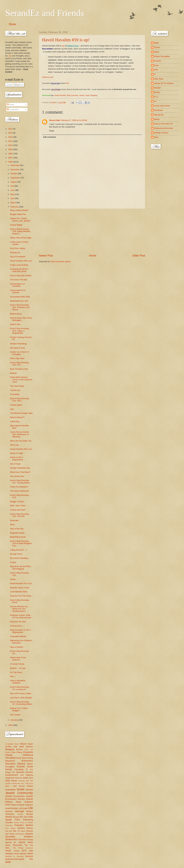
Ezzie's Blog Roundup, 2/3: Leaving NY (20, 688)
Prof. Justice (11, 828)
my (10, 56)
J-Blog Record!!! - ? (18, 550)
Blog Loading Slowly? (19, 210)
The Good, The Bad (18, 280)
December (15, 165)
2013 (11, 133)
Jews (18, 802)
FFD (156, 70)
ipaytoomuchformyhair (15, 859)
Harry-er (18, 778)
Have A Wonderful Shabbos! (18, 682)
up (63, 46)
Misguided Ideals (17, 533)
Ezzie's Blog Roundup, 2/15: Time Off (20, 515)
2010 (11, 145)
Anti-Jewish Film (17, 476)
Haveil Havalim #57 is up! (21, 583)
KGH (8, 805)
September (15, 178)
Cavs (13, 752)
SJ (19, 831)
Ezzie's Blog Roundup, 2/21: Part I (20, 400)
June (13, 190)
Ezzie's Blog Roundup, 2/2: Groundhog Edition (21, 703)
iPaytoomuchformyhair (164, 128)
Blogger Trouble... (18, 502)
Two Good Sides (17, 386)
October (14, 174)
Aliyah (30, 744)
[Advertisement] (92, 231)
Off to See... (15, 445)
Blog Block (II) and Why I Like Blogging (21, 567)
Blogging (94, 95)
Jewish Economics (15, 796)
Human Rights (16, 225)
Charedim (28, 752)
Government (12, 775)
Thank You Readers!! (19, 487)
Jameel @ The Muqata (164, 83)
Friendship (19, 769)
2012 (11, 137)
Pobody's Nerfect (24, 825)
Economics (27, 761)
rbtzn (156, 137)
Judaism (29, 802)
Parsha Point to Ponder (23, 823)
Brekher (13, 373)
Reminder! (14, 520)
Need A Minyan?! (17, 417)
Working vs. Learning (14, 856)
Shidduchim (11, 839)
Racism (30, 828)
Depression (10, 761)
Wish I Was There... (18, 506)
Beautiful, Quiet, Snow (20, 588)
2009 (11, 149)
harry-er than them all (163, 124)
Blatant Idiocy (16, 314)
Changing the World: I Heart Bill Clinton (19, 270)
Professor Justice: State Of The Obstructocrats (21, 616)
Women (23, 854)
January (14, 720)
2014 (11, 129)
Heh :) (13, 676)
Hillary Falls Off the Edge (21, 238)
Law (25, 808)
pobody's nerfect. (161, 133)
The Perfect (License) (23, 848)
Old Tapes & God (17, 348)
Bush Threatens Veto (19, 369)
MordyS (30, 814)
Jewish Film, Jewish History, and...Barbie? (20, 220)
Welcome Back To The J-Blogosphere (21, 631)
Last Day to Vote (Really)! (21, 698)
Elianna (21, 764)
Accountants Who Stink (20, 297)
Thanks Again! (16, 405)
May (13, 194)
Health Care (28, 778)
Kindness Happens (25, 805)
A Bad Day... (15, 422)
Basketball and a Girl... (20, 301)
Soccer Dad (55, 120)
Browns (19, 749)
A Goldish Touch (12, 744)
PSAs (17, 820)
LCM (20, 808)
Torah (8, 851)
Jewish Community (19, 793)
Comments (13, 109)
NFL (22, 817)
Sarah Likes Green (162, 106)
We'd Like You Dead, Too (21, 441)
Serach (29, 834)
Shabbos (28, 836)
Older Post (139, 256)
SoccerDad (47, 49)
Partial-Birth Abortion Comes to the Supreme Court (21, 380)
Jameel (29, 790)
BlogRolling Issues (18, 537)
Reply (52, 131)
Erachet (21, 766)
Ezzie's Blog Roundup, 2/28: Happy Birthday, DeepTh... (20, 231)
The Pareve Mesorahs (20, 491)
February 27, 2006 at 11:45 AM (74, 120)
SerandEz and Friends (45, 13)
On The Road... (17, 672)
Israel (87, 95)
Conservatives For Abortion (18, 291)
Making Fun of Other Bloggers (19, 709)
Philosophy (9, 825)
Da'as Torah (21, 758)
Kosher (14, 808)
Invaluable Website (18, 636)
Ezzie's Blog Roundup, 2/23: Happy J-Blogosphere (20, 331)
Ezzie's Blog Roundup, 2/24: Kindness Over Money (20, 307)
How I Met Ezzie (27, 784)
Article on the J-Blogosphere (17, 458)
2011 (11, 141)
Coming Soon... (17, 626)
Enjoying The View (18, 622)
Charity (9, 755)
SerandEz (10, 836)
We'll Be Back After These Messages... (21, 319)
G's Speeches (18, 772)
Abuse (23, 744)
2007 (11, 158)
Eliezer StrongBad (162, 56)
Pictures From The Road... (21, 596)
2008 (11, 154)
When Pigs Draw (17, 358)
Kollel (8, 808)
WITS (24, 851)
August (14, 182)
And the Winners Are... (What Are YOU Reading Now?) (20, 609)
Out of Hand (15, 464)
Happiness (10, 778)
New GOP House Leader (21, 693)
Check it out (47, 77)
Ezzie (30, 766)
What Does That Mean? (20, 472)
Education (10, 764)
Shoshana (22, 839)
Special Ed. (11, 842)
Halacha (29, 775)
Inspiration (11, 790)
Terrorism (17, 845)
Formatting (15, 394)
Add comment (49, 137)
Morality (20, 814)
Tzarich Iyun (15, 390)
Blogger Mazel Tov (18, 214)
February (15, 207)
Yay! (12, 409)
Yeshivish (29, 856)
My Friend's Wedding (19, 558)
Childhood (28, 755)
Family (9, 769)
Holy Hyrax (11, 781)
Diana (157, 52)
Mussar (16, 817)
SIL (15, 831)
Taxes (8, 845)
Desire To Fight (16, 453)
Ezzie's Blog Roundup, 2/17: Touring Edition (20, 481)
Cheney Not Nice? (18, 510)
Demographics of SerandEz (17, 285)
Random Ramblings (18, 344)
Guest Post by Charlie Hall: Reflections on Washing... (19, 434)
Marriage (20, 811)
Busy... (13, 524)
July (12, 186)
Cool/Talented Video (19, 592)
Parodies (9, 822)
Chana (19, 752)
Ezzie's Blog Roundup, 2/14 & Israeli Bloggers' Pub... (21, 543)
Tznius (16, 851)
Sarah (23, 831)
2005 (11, 725)
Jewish (82, 95)
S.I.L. (156, 97)
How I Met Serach (15, 786)
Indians (30, 786)
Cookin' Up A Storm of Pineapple (19, 353)
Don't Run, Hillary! (18, 248)
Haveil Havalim (60, 95)
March (13, 203)
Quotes (21, 828)
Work (30, 853)
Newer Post (46, 256)
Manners (9, 811)
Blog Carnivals (73, 95)
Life (30, 808)
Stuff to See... (16, 324)
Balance (29, 747)
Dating (30, 758)
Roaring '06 (15, 253)
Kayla (13, 805)
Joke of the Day (17, 529)
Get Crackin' (15, 715)
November (15, 169)
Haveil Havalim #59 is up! (66, 40)
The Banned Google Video (21, 413)
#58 (67, 83)
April (13, 198)
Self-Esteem (20, 834)
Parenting (28, 820)
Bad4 (22, 747)
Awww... (13, 579)
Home (12, 24)
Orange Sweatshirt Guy (20, 468)
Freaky (13, 562)
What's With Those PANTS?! (18, 659)
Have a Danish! (17, 647)
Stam (30, 842)
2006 (11, 162)
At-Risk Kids (11, 747)
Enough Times (16, 554)
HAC (22, 775)
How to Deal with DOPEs (21, 276)
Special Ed (159, 115)
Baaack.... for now (18, 668)
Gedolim (29, 772)
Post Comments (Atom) (61, 262)
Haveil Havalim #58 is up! (21, 449)
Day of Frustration (18, 257)
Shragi (30, 839)
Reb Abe (9, 831)
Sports (22, 842)
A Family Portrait (17, 664)
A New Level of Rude (19, 265)
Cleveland (10, 758)
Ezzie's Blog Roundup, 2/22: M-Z (20, 364)
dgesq (157, 119)
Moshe (9, 817)
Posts (10, 105)
